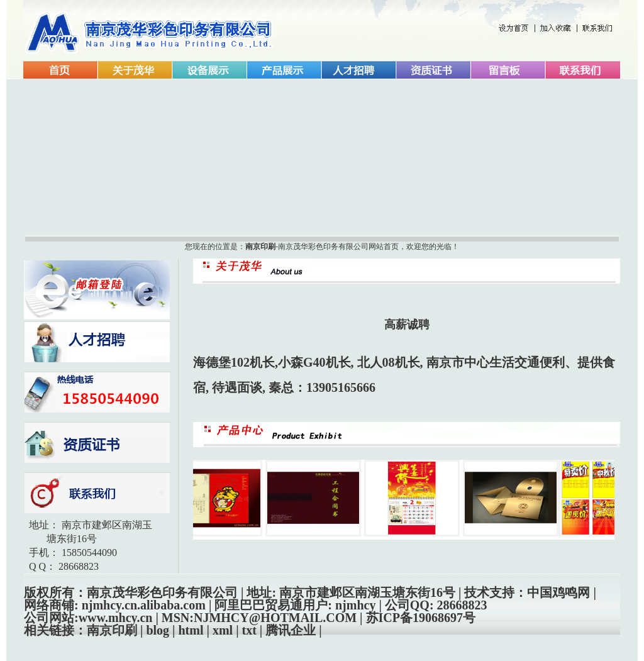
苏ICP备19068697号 (421, 618)
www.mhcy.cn (116, 618)
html (191, 630)
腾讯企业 (291, 630)
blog (158, 630)
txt (249, 630)
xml (223, 630)
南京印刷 (260, 247)
